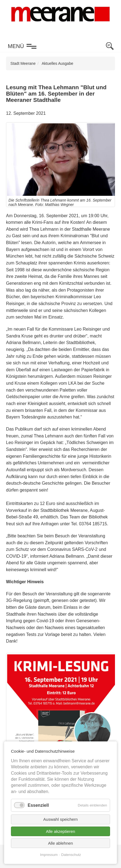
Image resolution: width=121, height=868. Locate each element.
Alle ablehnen (61, 843)
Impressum (49, 855)
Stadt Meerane (23, 63)
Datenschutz (71, 855)
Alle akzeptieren (61, 831)
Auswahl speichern (61, 819)
